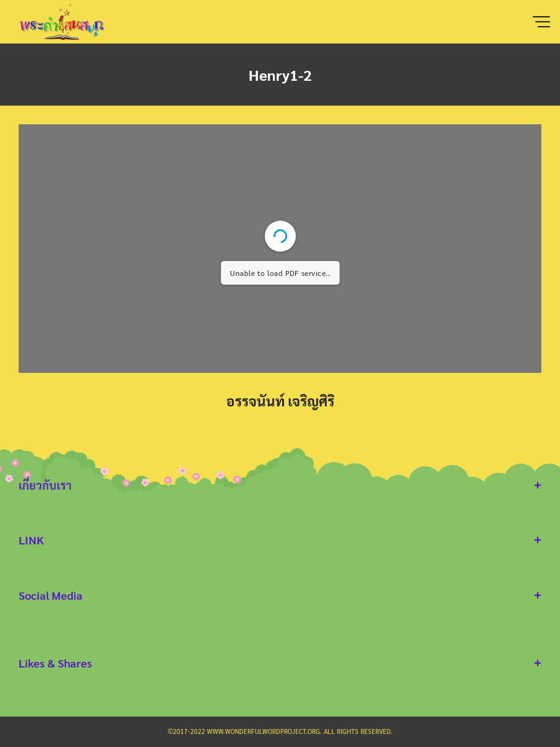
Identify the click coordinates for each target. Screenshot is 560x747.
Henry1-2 (280, 75)
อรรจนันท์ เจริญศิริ (280, 401)
